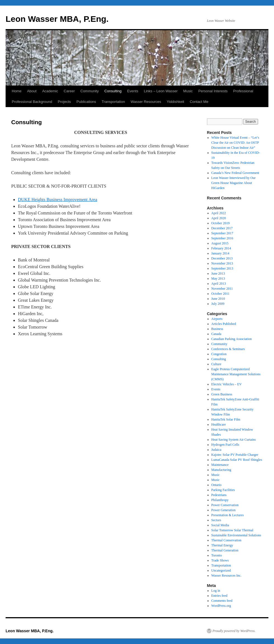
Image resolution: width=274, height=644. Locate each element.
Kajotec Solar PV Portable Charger (235, 455)
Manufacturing (221, 470)
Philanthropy (220, 500)
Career (69, 91)
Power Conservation (225, 505)
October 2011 (220, 294)
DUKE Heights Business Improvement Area (58, 200)
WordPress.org (221, 606)
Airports (217, 319)
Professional (243, 91)
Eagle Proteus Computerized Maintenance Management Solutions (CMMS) (236, 374)
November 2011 (222, 289)
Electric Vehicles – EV (227, 384)
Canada (216, 334)
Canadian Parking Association (232, 339)
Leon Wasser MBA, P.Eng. (57, 19)
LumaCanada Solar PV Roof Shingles (237, 460)
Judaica (216, 450)
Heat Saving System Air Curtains (234, 440)
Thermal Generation (225, 550)
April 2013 (219, 284)
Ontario (217, 485)
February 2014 (221, 248)
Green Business (222, 394)
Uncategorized (221, 570)
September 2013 (222, 268)
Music (188, 91)
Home (17, 91)
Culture (216, 364)
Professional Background (32, 102)
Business (217, 329)
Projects (64, 102)
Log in (216, 591)
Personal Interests (213, 91)
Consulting (113, 91)
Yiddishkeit (175, 102)
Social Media (220, 525)
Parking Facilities (223, 490)
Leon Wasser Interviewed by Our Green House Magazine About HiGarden (234, 183)
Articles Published (224, 324)
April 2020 (219, 218)
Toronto (217, 555)
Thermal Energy (222, 545)
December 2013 (222, 258)
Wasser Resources (146, 102)
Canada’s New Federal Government (235, 173)
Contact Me (199, 102)
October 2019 (221, 223)
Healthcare (219, 424)
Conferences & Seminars (228, 349)
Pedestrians (219, 495)
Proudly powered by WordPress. (234, 631)
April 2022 (219, 213)
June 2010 (218, 299)
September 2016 (222, 238)
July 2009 (218, 304)
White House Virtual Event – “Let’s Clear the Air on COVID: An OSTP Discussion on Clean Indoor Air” (235, 143)
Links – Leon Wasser (161, 91)
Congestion (219, 354)
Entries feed (219, 596)
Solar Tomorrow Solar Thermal (232, 530)
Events (133, 91)
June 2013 (218, 273)
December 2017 (222, 228)
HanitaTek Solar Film (226, 419)
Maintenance (220, 465)
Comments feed (222, 601)
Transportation (113, 102)
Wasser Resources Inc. (226, 575)
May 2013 (218, 279)
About (32, 91)
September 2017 (222, 233)
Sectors (216, 520)
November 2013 (222, 263)
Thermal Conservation (226, 540)
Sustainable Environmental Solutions (236, 535)
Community (90, 91)
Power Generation (224, 510)
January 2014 (220, 253)
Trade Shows (220, 560)
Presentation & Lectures (228, 515)
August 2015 (220, 243)
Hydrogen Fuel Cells (225, 445)
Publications (86, 102)
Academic (50, 91)
